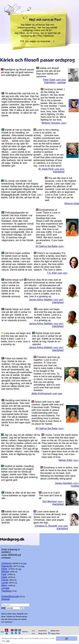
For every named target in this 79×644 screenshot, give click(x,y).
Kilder (4, 569)
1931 (60, 502)
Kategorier (7, 566)
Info (8, 641)
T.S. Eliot (52, 273)
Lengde (5, 588)
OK (67, 638)
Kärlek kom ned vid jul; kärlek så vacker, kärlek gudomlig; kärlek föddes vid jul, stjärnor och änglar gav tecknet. (16, 517)
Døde (4, 577)
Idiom (4, 585)
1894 (65, 526)
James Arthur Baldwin (41, 300)
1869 (59, 80)
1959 (63, 80)
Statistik (6, 599)
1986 (60, 394)
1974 (76, 483)
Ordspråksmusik (10, 596)
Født (4, 574)
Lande (5, 583)
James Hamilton (64, 483)
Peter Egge (49, 80)
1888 (60, 273)
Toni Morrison (50, 501)
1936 (57, 169)
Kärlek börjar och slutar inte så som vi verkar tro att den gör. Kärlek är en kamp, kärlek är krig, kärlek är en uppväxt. (47, 339)
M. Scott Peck (46, 169)
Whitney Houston (51, 123)
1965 (65, 273)
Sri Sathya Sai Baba (46, 246)
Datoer (5, 580)
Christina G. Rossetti (46, 526)
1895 (55, 394)
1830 (61, 526)
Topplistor (6, 591)
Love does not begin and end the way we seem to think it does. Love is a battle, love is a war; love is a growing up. (48, 315)
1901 (76, 460)
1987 (61, 300)
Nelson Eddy (65, 460)
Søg (25, 563)
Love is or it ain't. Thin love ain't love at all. (50, 495)
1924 (56, 300)
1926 (61, 246)
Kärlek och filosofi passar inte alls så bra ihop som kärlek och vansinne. (48, 72)
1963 (63, 123)
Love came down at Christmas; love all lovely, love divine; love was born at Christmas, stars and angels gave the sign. (50, 517)
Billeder (5, 572)
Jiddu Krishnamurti (42, 393)
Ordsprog (6, 563)
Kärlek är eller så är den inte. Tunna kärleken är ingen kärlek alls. (19, 495)
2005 (62, 169)
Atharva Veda (72, 203)
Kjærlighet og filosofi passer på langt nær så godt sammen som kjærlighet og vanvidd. (18, 72)
